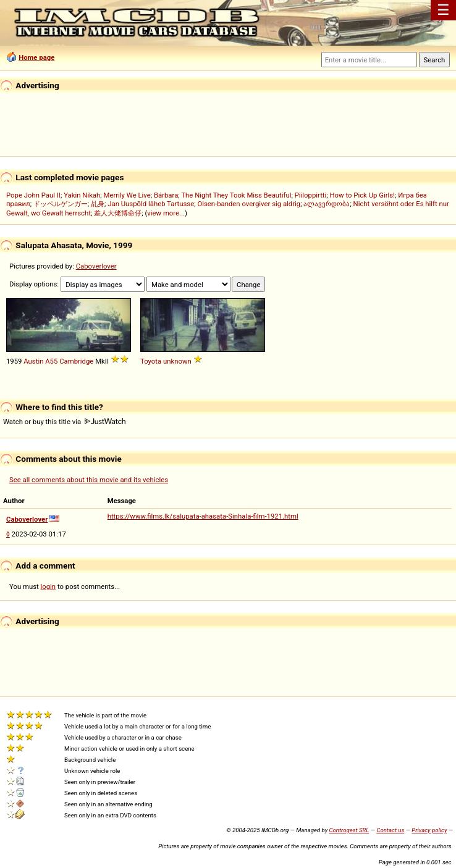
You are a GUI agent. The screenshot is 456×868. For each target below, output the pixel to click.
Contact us (390, 830)
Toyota (151, 361)
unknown (177, 361)
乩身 (98, 204)
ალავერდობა (327, 204)
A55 (51, 361)
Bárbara (166, 195)
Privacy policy (429, 830)
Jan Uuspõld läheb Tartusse (151, 204)
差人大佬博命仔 (118, 213)
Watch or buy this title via (64, 422)
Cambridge (76, 361)
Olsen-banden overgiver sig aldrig (249, 204)
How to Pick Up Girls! (362, 195)
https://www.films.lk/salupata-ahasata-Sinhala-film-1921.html (203, 516)
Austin (33, 361)
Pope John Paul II (33, 195)
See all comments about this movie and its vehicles (89, 480)
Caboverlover (96, 266)
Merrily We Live (127, 195)
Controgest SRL (349, 830)
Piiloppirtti (311, 195)
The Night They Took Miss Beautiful (236, 195)
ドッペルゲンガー (61, 204)
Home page (36, 57)
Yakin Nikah (82, 195)
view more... (166, 213)
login (49, 586)
